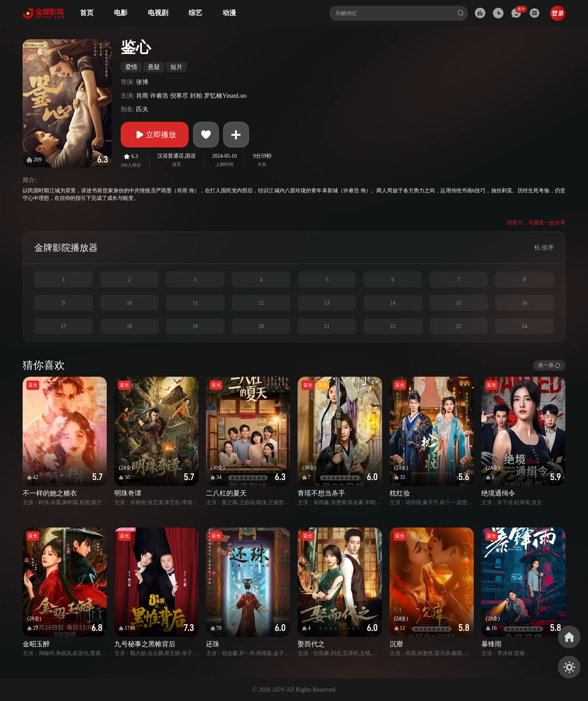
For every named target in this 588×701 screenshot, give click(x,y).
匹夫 (142, 109)
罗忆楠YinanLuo (225, 96)
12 (261, 303)
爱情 (131, 67)
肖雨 (142, 96)
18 (129, 326)
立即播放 (155, 135)
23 (459, 326)
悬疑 (154, 67)
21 (327, 326)
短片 (177, 67)
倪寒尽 (179, 96)
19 (195, 326)
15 (459, 303)
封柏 (196, 96)
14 (393, 303)
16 (525, 303)
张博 (142, 82)
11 (195, 303)
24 (525, 326)
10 (129, 303)
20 (261, 326)
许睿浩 (159, 96)
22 (393, 326)
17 (63, 326)
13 (327, 303)
